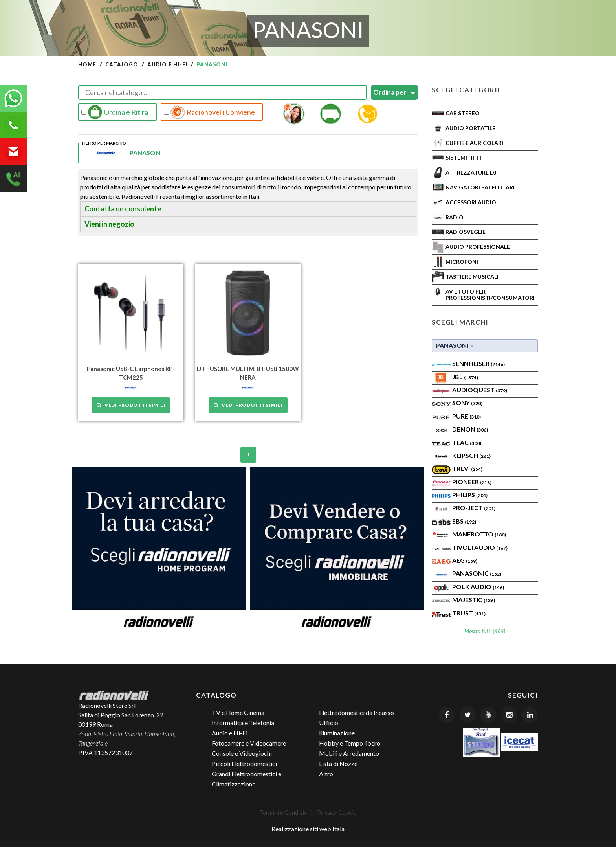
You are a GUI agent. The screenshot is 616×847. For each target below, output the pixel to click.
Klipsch (471, 455)
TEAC (467, 442)
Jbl (465, 377)
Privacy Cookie (337, 812)
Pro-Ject (474, 508)
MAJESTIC (474, 600)
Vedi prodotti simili (131, 405)
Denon (470, 429)
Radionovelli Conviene (209, 112)
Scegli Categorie (467, 90)
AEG (465, 560)
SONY (467, 403)
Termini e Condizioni (286, 812)
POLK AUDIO (478, 587)
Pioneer (472, 482)
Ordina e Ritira (115, 112)
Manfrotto (479, 534)
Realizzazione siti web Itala (308, 829)
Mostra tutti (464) (485, 631)
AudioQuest (480, 390)
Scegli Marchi (460, 322)
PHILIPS (470, 495)
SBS (464, 521)
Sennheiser (478, 363)
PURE (467, 416)
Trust (469, 613)
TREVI (467, 468)
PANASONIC (477, 573)
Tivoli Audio (480, 547)
